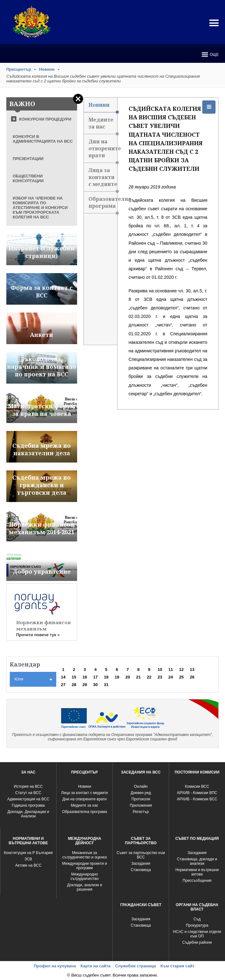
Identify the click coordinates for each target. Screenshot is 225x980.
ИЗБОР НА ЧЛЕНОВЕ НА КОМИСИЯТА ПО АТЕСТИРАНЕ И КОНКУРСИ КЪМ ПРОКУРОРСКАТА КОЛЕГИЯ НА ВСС (40, 208)
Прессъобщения (197, 881)
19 (117, 677)
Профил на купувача (55, 966)
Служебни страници (135, 966)
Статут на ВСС (28, 793)
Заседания (141, 863)
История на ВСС (28, 786)
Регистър (141, 812)
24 (171, 677)
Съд (197, 919)
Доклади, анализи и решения (84, 887)
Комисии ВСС (197, 786)
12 (181, 669)
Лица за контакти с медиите (103, 179)
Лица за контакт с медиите (84, 793)
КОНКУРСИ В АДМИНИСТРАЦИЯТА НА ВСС (43, 139)
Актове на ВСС (28, 865)
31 (106, 685)
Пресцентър (19, 69)
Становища (141, 870)
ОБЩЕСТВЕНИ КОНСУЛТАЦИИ (28, 178)
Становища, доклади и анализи (197, 861)
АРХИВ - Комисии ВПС (197, 793)
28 (74, 685)
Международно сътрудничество (85, 876)
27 (63, 685)
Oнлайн (141, 786)
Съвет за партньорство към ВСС (141, 855)
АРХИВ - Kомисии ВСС (197, 799)
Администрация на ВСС (28, 799)
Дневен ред (141, 793)
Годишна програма (28, 805)
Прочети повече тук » (38, 635)
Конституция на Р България (28, 853)
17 (95, 677)
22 (149, 677)
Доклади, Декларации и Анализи (28, 814)
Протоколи (141, 799)
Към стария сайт (178, 966)
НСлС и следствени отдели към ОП (197, 934)
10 (160, 669)
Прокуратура (197, 925)
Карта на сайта (96, 966)
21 (138, 677)
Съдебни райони (197, 942)
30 (95, 685)
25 (181, 677)
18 (106, 677)
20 (128, 677)
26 (192, 677)
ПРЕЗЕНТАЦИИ (28, 159)
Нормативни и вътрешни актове (197, 872)
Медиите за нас (103, 125)
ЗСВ (28, 859)
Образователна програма (103, 204)
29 (85, 685)
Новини (47, 69)
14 (63, 677)
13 (192, 669)
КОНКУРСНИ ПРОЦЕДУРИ (45, 119)
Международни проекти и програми (85, 866)
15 (74, 677)
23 (160, 677)
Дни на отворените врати (103, 150)
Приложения (141, 805)
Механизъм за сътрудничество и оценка (85, 855)
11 (171, 669)
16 (85, 677)
